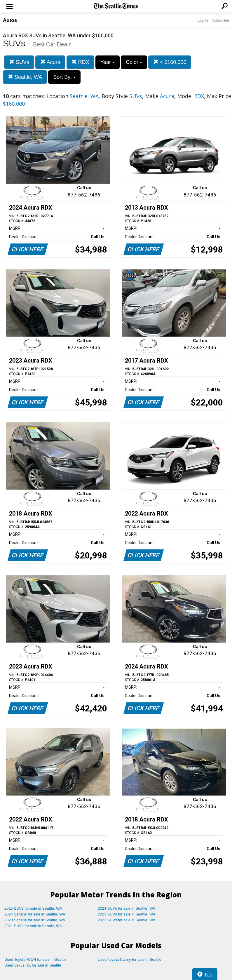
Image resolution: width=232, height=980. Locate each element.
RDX (80, 62)
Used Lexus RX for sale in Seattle (33, 965)
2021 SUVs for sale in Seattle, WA (33, 926)
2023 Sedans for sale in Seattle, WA (35, 920)
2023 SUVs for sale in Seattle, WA (127, 914)
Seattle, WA (25, 77)
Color (134, 62)
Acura (50, 62)
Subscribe (221, 20)
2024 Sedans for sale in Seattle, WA (35, 914)
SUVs (19, 62)
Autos (10, 20)
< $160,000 (170, 62)
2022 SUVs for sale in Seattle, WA (127, 920)
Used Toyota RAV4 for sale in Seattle (35, 959)
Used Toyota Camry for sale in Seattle (130, 959)
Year (108, 62)
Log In (203, 20)
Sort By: (64, 77)
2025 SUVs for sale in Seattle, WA (33, 908)
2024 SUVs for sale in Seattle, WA (127, 908)
